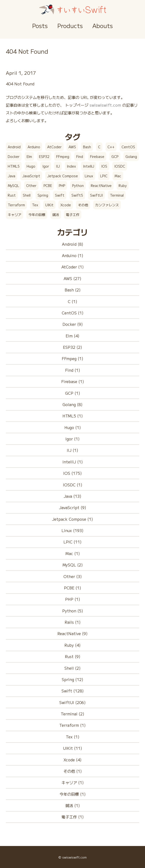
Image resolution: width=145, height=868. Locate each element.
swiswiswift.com (105, 105)
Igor (46, 166)
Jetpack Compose (63, 176)
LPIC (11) (72, 542)
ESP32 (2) (72, 347)
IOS (104, 166)
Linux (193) (72, 530)
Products (70, 26)
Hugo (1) (73, 427)
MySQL (13, 185)
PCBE (48, 185)
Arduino (34, 147)
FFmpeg (63, 156)
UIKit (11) (72, 748)
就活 (56, 215)
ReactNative (101, 185)
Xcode (66, 205)
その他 (83, 205)
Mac (118, 176)
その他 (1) (73, 771)
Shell (27, 195)
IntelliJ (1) (73, 462)
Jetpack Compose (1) (72, 519)
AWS (72, 147)
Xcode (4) (72, 760)
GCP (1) (73, 393)
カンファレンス (107, 205)
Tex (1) (73, 737)
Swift (60, 195)
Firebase (97, 156)
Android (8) (73, 244)
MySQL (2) (73, 565)
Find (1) (73, 370)
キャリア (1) (73, 782)
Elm (29, 156)
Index (71, 166)
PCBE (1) (72, 588)
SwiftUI (96, 195)
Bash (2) (73, 290)
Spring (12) (72, 679)
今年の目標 (37, 215)
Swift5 (77, 195)
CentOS (128, 147)
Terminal (117, 195)
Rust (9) (73, 656)
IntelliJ (89, 166)
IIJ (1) (72, 450)
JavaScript (31, 176)
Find (80, 156)
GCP (115, 156)
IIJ (58, 166)
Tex (35, 205)
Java (11, 176)
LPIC (104, 176)
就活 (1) (73, 805)
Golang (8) (72, 404)
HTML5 (14, 166)
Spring (43, 195)
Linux (89, 176)
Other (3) (73, 576)
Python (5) (73, 611)
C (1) (72, 301)
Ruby (123, 185)
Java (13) (72, 496)
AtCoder (54, 147)
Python (78, 185)
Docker (14, 156)
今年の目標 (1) (73, 794)
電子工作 (73, 215)
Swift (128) (73, 691)
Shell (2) (72, 668)
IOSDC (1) (73, 485)
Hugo (31, 166)
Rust (12, 195)
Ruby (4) (72, 645)
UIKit (49, 205)
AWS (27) (72, 278)
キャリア (15, 215)
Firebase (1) (73, 381)
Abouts (103, 26)
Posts (40, 26)
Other (31, 185)
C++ (111, 147)
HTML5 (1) (73, 416)
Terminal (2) (72, 714)
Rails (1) (73, 622)
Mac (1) (73, 553)
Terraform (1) (72, 725)
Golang (131, 156)
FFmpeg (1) (72, 358)
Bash (87, 147)
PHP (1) (73, 599)
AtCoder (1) (73, 267)
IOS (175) (72, 473)
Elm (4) (72, 336)
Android (14, 147)
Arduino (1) (73, 255)
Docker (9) (73, 324)
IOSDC (120, 166)
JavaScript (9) (73, 507)
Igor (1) (72, 439)
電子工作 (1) (73, 817)
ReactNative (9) (72, 633)
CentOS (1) (73, 313)
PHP (62, 185)
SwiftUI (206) (72, 702)
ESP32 (44, 156)
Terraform (16, 205)
